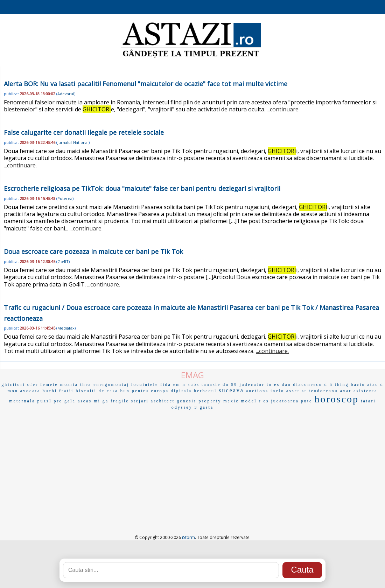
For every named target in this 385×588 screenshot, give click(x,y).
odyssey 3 (185, 407)
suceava (231, 390)
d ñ (329, 385)
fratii (66, 391)
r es (264, 401)
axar (346, 391)
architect (163, 401)
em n (180, 385)
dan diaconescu (302, 385)
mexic (231, 401)
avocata (30, 391)
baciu (358, 385)
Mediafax (66, 328)
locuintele (145, 385)
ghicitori (13, 385)
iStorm (188, 537)
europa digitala (171, 391)
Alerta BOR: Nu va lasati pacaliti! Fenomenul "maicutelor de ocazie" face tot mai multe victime (146, 84)
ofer (33, 385)
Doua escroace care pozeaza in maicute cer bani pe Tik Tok (93, 251)
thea (86, 385)
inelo (277, 391)
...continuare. (283, 109)
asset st (296, 391)
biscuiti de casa (97, 391)
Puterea (65, 198)
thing (342, 385)
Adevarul (66, 94)
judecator (252, 385)
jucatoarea (285, 401)
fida (166, 385)
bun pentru (135, 391)
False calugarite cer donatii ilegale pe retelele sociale (84, 132)
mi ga (101, 401)
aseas (85, 401)
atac (373, 385)
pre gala (65, 401)
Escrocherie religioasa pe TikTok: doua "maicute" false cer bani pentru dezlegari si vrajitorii (142, 188)
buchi (50, 391)
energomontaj (111, 385)
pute (307, 401)
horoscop (337, 399)
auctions (257, 391)
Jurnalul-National (73, 142)
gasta (207, 407)
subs (194, 385)
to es (273, 385)
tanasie (211, 385)
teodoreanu (323, 391)
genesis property (199, 401)
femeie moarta (59, 385)
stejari (140, 401)
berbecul (205, 391)
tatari (368, 401)
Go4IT (63, 261)
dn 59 (230, 385)
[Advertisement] (192, 464)
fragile (120, 401)
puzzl (45, 401)
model (249, 401)
